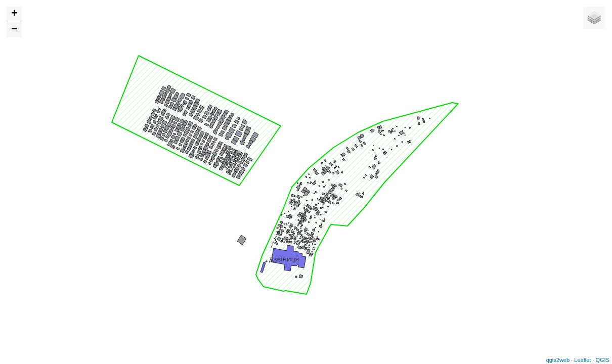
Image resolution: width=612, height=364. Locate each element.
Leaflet (582, 360)
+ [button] (14, 14)
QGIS (602, 360)
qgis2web (558, 360)
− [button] (14, 30)
